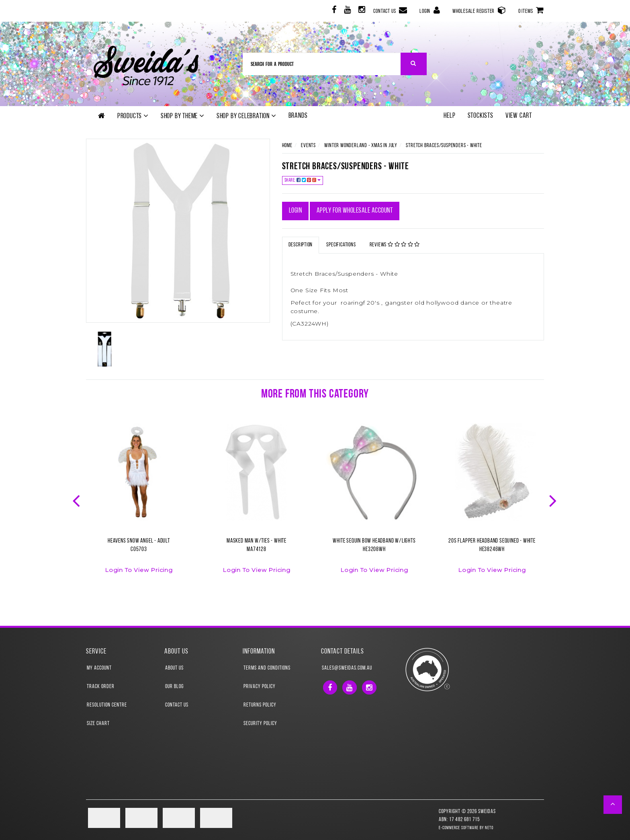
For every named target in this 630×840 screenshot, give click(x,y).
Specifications (341, 245)
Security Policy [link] (260, 724)
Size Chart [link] (98, 724)
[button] (613, 805)
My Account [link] (99, 668)
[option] (139, 503)
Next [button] (554, 500)
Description (301, 245)
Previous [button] (77, 500)
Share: (303, 180)
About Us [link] (174, 668)
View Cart (519, 116)
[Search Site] (414, 64)
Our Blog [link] (174, 687)
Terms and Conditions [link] (267, 668)
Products (133, 116)
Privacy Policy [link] (260, 687)
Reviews (395, 245)
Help (449, 116)
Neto (489, 828)
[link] (333, 11)
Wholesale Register (479, 10)
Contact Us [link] (177, 705)
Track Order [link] (101, 687)
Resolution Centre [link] (107, 705)
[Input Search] (322, 64)
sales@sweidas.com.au (347, 668)
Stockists (481, 116)
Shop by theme (183, 116)
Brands (298, 116)
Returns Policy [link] (260, 705)
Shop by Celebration (246, 116)
